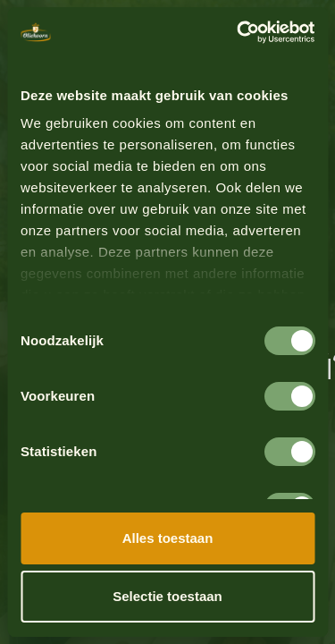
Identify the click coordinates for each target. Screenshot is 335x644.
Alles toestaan (168, 538)
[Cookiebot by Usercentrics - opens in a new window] (239, 32)
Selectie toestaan (167, 596)
